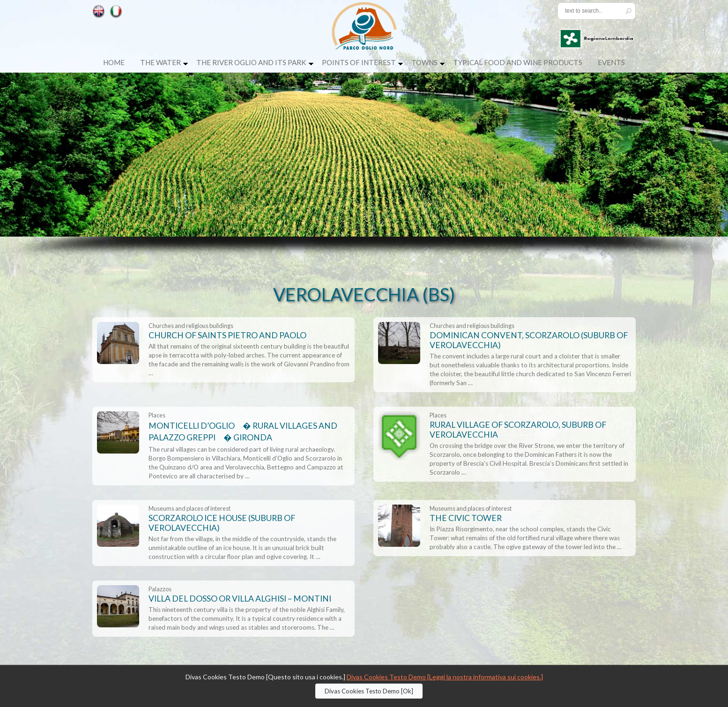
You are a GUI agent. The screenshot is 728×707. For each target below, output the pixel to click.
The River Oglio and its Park (251, 62)
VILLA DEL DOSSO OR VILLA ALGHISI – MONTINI (240, 599)
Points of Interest (359, 62)
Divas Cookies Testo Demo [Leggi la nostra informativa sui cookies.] (445, 677)
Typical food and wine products (518, 62)
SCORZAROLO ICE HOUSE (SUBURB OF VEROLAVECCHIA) (222, 523)
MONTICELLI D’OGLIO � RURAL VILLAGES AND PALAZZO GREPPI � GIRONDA (243, 432)
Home (114, 62)
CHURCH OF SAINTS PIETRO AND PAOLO (227, 335)
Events (611, 62)
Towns (424, 62)
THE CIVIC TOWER (466, 518)
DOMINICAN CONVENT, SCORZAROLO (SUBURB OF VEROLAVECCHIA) (529, 340)
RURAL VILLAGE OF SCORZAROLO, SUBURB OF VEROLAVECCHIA (518, 430)
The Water (160, 62)
